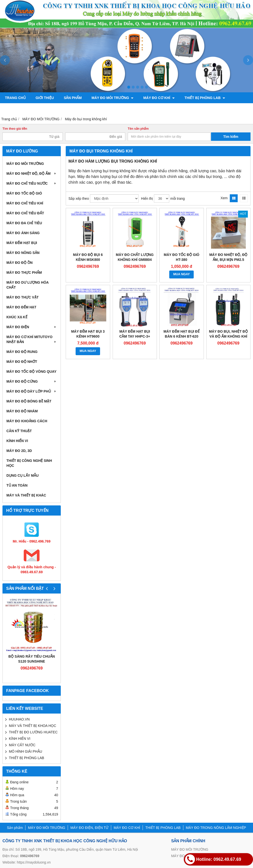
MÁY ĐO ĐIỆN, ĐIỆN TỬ (89, 828)
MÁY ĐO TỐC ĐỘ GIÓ (24, 193)
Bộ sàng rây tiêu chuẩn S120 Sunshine (32, 659)
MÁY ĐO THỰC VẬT (22, 297)
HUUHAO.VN (19, 719)
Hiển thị (147, 198)
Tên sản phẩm (138, 129)
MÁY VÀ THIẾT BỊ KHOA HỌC (32, 726)
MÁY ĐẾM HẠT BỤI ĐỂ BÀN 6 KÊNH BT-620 (182, 334)
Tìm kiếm (231, 137)
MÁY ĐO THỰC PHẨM (24, 273)
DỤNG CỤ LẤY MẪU (22, 475)
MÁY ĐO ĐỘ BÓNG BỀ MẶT (29, 401)
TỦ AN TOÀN (17, 485)
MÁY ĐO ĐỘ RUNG (22, 352)
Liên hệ (147, 109)
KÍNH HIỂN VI (17, 441)
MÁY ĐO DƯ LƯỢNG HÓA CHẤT (28, 285)
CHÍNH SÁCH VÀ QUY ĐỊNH (105, 109)
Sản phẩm (73, 98)
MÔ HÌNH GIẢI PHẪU (26, 751)
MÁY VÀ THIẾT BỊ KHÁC (26, 495)
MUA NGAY (181, 274)
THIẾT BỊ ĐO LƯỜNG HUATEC (33, 732)
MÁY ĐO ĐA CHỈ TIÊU (24, 223)
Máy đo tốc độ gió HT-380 (182, 257)
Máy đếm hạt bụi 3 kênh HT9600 (88, 334)
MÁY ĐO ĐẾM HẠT (21, 307)
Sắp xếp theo (79, 198)
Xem (224, 198)
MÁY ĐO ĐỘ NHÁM (22, 411)
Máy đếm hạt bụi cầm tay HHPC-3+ (135, 334)
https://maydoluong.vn (34, 862)
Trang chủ (15, 98)
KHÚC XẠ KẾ (17, 317)
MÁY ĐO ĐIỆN (32, 327)
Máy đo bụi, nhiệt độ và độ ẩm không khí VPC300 (228, 336)
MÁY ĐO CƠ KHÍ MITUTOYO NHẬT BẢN (32, 339)
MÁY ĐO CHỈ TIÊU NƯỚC (32, 183)
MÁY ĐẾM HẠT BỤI (22, 243)
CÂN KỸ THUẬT (19, 431)
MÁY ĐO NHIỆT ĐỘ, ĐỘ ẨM (32, 174)
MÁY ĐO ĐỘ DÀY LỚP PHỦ (32, 391)
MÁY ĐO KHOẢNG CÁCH (27, 421)
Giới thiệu (45, 98)
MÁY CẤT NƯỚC (22, 745)
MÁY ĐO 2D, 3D (19, 451)
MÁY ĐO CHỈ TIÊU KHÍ (25, 203)
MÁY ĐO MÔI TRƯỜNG (113, 98)
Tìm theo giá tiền (15, 129)
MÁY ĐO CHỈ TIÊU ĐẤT (25, 213)
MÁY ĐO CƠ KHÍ (159, 98)
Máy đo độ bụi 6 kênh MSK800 (88, 257)
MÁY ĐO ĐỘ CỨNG (32, 381)
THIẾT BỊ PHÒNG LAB (205, 98)
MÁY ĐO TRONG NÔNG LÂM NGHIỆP (38, 109)
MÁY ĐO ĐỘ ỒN (20, 263)
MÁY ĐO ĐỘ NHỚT (22, 362)
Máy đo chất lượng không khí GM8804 (135, 257)
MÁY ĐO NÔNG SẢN (23, 253)
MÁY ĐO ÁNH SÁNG (23, 233)
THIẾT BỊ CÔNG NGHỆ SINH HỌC (29, 463)
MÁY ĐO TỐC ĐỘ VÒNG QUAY (31, 372)
